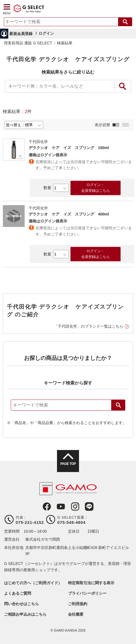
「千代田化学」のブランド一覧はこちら (89, 326)
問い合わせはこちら (21, 604)
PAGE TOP (68, 464)
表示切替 (102, 125)
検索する (125, 22)
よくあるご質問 (18, 593)
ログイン (46, 33)
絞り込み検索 (123, 86)
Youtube (61, 506)
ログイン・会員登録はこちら (96, 188)
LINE (89, 506)
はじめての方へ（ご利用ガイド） (33, 583)
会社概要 (76, 614)
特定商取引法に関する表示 (91, 583)
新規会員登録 (21, 34)
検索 (118, 405)
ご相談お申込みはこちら (25, 614)
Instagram (75, 506)
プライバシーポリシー (87, 593)
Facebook (47, 506)
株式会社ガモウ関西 (43, 539)
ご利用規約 (78, 604)
